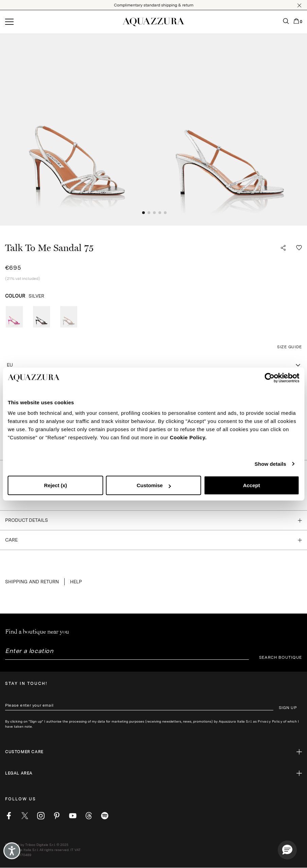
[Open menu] (9, 22)
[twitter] (25, 816)
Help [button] (76, 582)
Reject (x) (56, 485)
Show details (270, 464)
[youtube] (73, 816)
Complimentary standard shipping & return (154, 5)
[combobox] (153, 365)
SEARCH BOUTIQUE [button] (281, 657)
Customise (154, 485)
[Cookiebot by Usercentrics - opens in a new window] (269, 378)
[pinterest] (57, 816)
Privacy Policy (270, 721)
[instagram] (41, 816)
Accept (252, 485)
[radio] (14, 317)
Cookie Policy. (188, 437)
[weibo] (89, 816)
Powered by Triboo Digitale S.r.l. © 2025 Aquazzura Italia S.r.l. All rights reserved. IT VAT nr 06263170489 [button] (43, 850)
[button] (299, 5)
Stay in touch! (26, 684)
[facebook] (9, 816)
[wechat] (105, 816)
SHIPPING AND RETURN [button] (32, 582)
